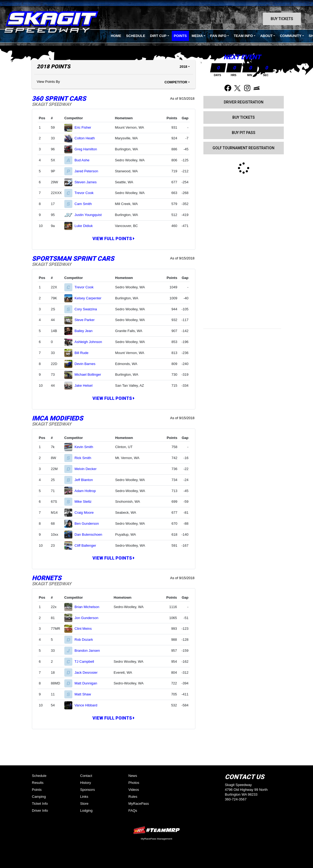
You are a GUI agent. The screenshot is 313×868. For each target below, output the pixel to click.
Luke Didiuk (86, 226)
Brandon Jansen (89, 651)
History (85, 783)
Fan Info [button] (218, 36)
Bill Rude (84, 353)
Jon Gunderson (89, 618)
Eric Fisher (85, 127)
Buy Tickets (282, 19)
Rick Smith (85, 458)
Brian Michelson (89, 607)
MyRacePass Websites (156, 830)
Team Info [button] (243, 36)
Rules (133, 797)
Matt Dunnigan (88, 683)
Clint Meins (85, 629)
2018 (183, 67)
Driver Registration (244, 102)
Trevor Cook (86, 193)
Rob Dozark (86, 640)
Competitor (176, 82)
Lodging (86, 811)
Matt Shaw (85, 694)
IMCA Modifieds (57, 418)
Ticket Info (40, 804)
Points (180, 36)
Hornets (47, 578)
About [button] (266, 36)
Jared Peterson (89, 171)
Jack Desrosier (88, 673)
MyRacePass (139, 804)
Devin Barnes (87, 364)
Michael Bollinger (90, 375)
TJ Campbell (87, 662)
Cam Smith (85, 204)
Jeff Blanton (86, 480)
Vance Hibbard (88, 705)
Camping (39, 797)
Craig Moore (86, 513)
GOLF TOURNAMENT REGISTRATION (243, 148)
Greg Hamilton (88, 149)
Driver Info (40, 811)
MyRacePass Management (156, 839)
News (133, 776)
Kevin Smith (86, 447)
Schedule (136, 36)
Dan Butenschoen (91, 534)
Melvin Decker (88, 469)
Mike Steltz (85, 502)
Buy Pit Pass (244, 133)
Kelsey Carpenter (90, 298)
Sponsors (87, 790)
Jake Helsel (86, 385)
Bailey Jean (86, 331)
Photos (134, 783)
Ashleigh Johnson (90, 342)
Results (38, 783)
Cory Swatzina (88, 309)
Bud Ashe (84, 160)
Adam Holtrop (87, 491)
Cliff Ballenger (87, 545)
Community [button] (290, 36)
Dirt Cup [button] (158, 36)
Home (116, 36)
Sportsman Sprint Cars (73, 259)
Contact (86, 776)
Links (84, 797)
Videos (134, 790)
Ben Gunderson (89, 524)
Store (84, 804)
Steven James (88, 182)
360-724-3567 (236, 799)
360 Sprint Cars (59, 99)
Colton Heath (87, 138)
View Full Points (113, 239)
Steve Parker (87, 320)
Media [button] (197, 36)
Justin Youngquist (90, 215)
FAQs (133, 811)
